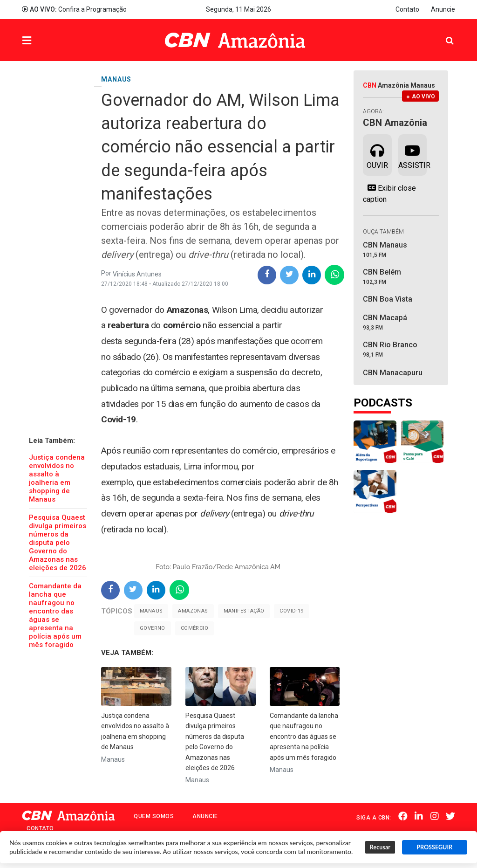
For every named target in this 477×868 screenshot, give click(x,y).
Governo (153, 628)
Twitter (450, 817)
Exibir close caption (389, 193)
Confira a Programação (74, 9)
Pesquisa (442, 33)
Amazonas (193, 611)
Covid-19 (291, 611)
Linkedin (419, 817)
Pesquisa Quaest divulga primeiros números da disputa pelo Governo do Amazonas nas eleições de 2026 (58, 543)
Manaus (151, 611)
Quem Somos (154, 816)
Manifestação (244, 611)
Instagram (435, 817)
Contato (407, 9)
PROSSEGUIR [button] (434, 847)
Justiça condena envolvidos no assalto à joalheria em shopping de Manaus (57, 478)
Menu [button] (46, 41)
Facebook (403, 817)
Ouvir (377, 154)
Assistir (412, 154)
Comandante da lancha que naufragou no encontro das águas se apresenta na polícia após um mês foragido (55, 615)
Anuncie (443, 9)
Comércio (194, 628)
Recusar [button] (380, 847)
